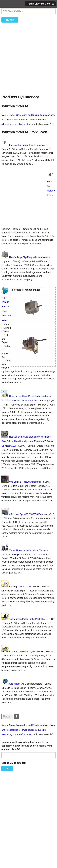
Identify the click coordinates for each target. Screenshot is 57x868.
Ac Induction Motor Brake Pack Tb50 (28, 619)
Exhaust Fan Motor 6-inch (22, 145)
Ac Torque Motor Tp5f (20, 587)
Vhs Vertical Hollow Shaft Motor (25, 482)
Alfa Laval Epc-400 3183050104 (25, 514)
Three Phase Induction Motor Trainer (28, 550)
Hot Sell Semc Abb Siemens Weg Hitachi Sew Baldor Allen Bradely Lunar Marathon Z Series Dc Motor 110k (27, 441)
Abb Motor (14, 684)
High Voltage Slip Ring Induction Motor (29, 257)
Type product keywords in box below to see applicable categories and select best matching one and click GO (27, 746)
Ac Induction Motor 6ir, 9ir (22, 651)
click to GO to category (14, 763)
